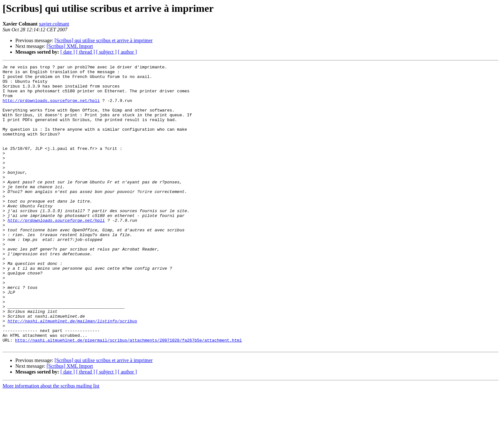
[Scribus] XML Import (70, 46)
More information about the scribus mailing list (51, 442)
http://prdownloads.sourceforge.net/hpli (51, 108)
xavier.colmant (54, 24)
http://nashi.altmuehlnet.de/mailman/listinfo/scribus (73, 373)
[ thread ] (85, 52)
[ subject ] (106, 52)
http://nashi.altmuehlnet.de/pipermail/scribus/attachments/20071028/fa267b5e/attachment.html (128, 396)
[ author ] (127, 52)
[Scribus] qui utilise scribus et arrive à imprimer (104, 40)
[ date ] (68, 52)
